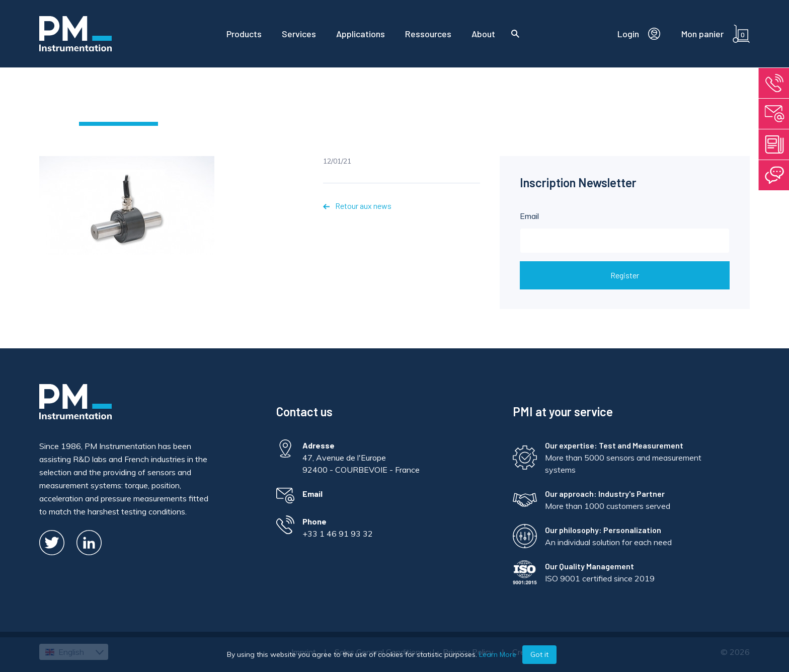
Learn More (498, 654)
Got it (539, 654)
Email (625, 232)
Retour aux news (357, 206)
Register (625, 275)
